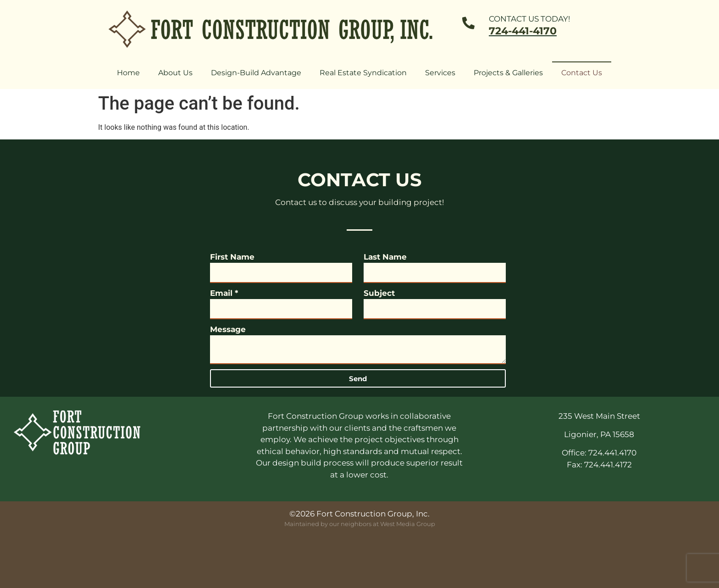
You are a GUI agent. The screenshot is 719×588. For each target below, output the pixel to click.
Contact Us (582, 73)
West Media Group (408, 524)
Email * (224, 293)
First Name (232, 257)
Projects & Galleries (508, 73)
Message (228, 329)
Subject (379, 293)
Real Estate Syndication (363, 73)
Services (440, 73)
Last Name (385, 257)
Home (128, 73)
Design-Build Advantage (256, 73)
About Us (175, 73)
